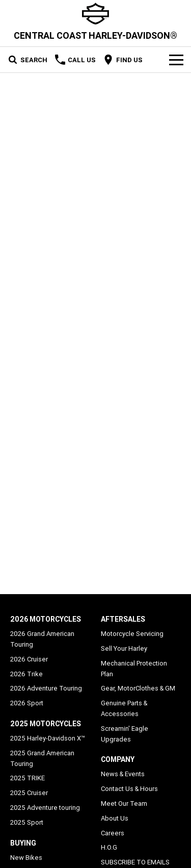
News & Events (123, 774)
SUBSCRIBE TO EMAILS (135, 862)
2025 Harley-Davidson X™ (48, 738)
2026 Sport (27, 703)
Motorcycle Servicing (132, 634)
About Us (115, 818)
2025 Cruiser (29, 793)
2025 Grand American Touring (42, 758)
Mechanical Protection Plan (134, 669)
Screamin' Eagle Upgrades (125, 734)
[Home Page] (95, 14)
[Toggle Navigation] (176, 60)
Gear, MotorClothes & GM (138, 688)
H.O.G (109, 847)
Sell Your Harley (124, 648)
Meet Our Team (124, 803)
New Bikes (26, 858)
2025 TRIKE (28, 778)
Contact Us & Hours (129, 789)
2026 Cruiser (29, 659)
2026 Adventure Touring (46, 688)
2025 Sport (27, 822)
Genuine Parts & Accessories (124, 708)
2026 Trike (26, 674)
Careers (113, 833)
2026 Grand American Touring (42, 639)
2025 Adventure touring (45, 808)
